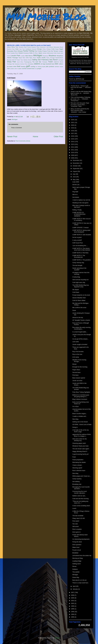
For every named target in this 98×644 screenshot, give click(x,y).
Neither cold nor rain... (79, 496)
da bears (10, 66)
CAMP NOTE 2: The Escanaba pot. (79, 256)
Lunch (74, 508)
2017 (73, 133)
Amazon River (35, 47)
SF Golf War (86, 57)
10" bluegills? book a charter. (81, 320)
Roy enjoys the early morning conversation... (81, 328)
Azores (51, 47)
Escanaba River (12, 51)
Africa (9, 47)
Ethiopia (20, 51)
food (19, 66)
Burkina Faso (11, 49)
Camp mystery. (77, 479)
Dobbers (75, 569)
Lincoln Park (15, 56)
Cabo (17, 49)
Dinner (74, 364)
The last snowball (78, 516)
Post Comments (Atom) (23, 141)
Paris (48, 58)
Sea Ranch (54, 60)
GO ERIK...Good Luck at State (82, 424)
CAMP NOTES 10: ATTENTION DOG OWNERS (79, 214)
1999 (73, 606)
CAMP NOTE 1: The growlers (82, 260)
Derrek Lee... (76, 185)
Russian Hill (10, 60)
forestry (23, 66)
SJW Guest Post (78, 243)
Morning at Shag (78, 558)
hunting (33, 66)
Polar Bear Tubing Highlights (81, 392)
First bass (75, 375)
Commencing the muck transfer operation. (80, 492)
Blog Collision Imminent (80, 399)
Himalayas (26, 53)
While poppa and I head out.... (82, 476)
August (75, 171)
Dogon (57, 49)
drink (15, 66)
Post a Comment (17, 128)
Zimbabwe (31, 64)
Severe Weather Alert (79, 298)
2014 (73, 142)
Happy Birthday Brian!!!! (80, 451)
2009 (73, 155)
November (76, 163)
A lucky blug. (76, 277)
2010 (73, 152)
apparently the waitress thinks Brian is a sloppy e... (82, 435)
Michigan (38, 55)
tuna (36, 69)
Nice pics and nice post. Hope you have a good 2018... (80, 104)
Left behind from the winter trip (82, 556)
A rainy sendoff (77, 240)
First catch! (76, 521)
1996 (73, 609)
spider (20, 69)
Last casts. (76, 342)
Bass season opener (79, 378)
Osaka (39, 58)
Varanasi (17, 64)
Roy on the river (77, 354)
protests (52, 66)
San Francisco (43, 60)
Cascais (34, 49)
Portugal (52, 58)
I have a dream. (77, 465)
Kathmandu (50, 53)
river (8, 69)
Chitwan (49, 49)
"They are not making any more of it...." (80, 502)
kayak (44, 66)
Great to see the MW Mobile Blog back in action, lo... (81, 92)
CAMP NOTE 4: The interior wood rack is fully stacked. (81, 249)
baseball (48, 64)
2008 (73, 158)
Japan (40, 53)
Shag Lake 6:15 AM (78, 518)
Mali (27, 56)
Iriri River (35, 53)
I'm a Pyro (76, 406)
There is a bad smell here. (80, 583)
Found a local (77, 550)
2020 (73, 125)
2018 (73, 131)
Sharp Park (12, 62)
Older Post (58, 137)
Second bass (76, 372)
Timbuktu (45, 62)
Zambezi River (24, 64)
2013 (73, 144)
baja (44, 64)
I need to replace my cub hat (81, 200)
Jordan (44, 53)
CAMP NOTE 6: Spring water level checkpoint (81, 231)
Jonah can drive (77, 381)
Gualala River (14, 53)
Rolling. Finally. (77, 210)
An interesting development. (81, 539)
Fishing (31, 51)
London (23, 56)
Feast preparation (78, 460)
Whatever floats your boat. (81, 446)
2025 (73, 120)
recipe (61, 66)
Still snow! (76, 526)
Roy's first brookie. (78, 352)
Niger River (33, 58)
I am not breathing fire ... (80, 246)
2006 (73, 595)
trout (33, 69)
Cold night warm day (79, 282)
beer (57, 64)
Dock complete (77, 529)
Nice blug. (76, 419)
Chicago (39, 49)
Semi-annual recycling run (80, 280)
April (74, 586)
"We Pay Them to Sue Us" (83, 64)
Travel (50, 62)
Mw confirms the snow (79, 308)
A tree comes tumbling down (81, 506)
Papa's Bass (76, 370)
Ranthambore (59, 58)
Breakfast (75, 553)
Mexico (31, 56)
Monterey (46, 56)
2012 (73, 147)
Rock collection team (79, 471)
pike (47, 66)
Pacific (44, 58)
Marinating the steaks (79, 462)
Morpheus (52, 56)
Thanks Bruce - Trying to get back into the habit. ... (79, 87)
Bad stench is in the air (79, 580)
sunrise (24, 69)
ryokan (12, 69)
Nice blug (75, 473)
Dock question (77, 545)
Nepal (20, 58)
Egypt (61, 49)
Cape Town (22, 49)
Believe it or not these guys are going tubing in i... (81, 396)
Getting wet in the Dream (80, 422)
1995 (73, 612)
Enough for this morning (80, 367)
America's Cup (44, 47)
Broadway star (77, 484)
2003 (73, 601)
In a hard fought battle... (80, 332)
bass (53, 64)
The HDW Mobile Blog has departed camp (81, 286)
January (75, 589)
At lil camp (76, 357)
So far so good (77, 237)
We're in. (75, 195)
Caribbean (28, 49)
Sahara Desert (28, 60)
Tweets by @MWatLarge (77, 79)
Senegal (61, 60)
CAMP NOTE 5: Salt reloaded (82, 235)
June (74, 177)
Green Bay (76, 577)
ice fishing (39, 66)
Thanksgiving (28, 62)
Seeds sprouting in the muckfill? (79, 269)
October (75, 166)
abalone (37, 64)
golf (28, 66)
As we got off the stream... (81, 339)
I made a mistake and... (80, 416)
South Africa (20, 62)
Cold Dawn (76, 292)
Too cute (75, 524)
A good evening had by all (80, 454)
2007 (73, 592)
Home (35, 137)
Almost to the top (78, 317)
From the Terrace (53, 51)
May (74, 180)
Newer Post (12, 137)
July (74, 174)
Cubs (53, 49)
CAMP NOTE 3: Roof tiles (80, 253)
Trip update (76, 572)
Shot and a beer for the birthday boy (80, 440)
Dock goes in (76, 532)
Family (25, 51)
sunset (29, 69)
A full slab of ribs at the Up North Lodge (81, 431)
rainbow (57, 66)
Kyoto (59, 53)
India (31, 53)
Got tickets (76, 197)
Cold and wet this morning (80, 499)
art (41, 64)
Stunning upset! (77, 468)
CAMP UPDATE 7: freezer (81, 228)
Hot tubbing (76, 482)
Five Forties (38, 51)
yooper (39, 69)
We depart (76, 290)
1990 (73, 617)
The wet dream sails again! (81, 449)
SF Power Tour (19, 60)
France (45, 51)
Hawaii (20, 53)
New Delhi (26, 58)
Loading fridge (77, 561)
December (76, 160)
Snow (74, 310)
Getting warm (77, 564)
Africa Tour (15, 47)
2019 (73, 128)
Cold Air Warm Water (79, 300)
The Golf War (37, 62)
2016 (73, 136)
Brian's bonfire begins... (80, 414)
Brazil (61, 47)
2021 (73, 122)
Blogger (57, 638)
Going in (75, 427)
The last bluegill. (77, 265)
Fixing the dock (77, 542)
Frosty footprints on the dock (81, 295)
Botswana (56, 47)
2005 (73, 598)
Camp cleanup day (78, 263)
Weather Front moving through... (79, 361)
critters (61, 64)
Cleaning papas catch (79, 443)
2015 (73, 139)
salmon (16, 69)
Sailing (35, 60)
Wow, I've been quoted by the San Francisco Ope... (80, 110)
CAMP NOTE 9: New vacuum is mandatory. (82, 220)
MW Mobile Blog (46, 17)
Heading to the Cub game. (81, 203)
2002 (73, 603)
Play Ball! (75, 192)
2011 (73, 150)
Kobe (55, 53)
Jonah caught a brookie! (80, 344)
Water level (76, 547)
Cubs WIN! (76, 182)
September (76, 169)
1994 (73, 614)
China (44, 49)
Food (74, 457)
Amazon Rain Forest (25, 47)
